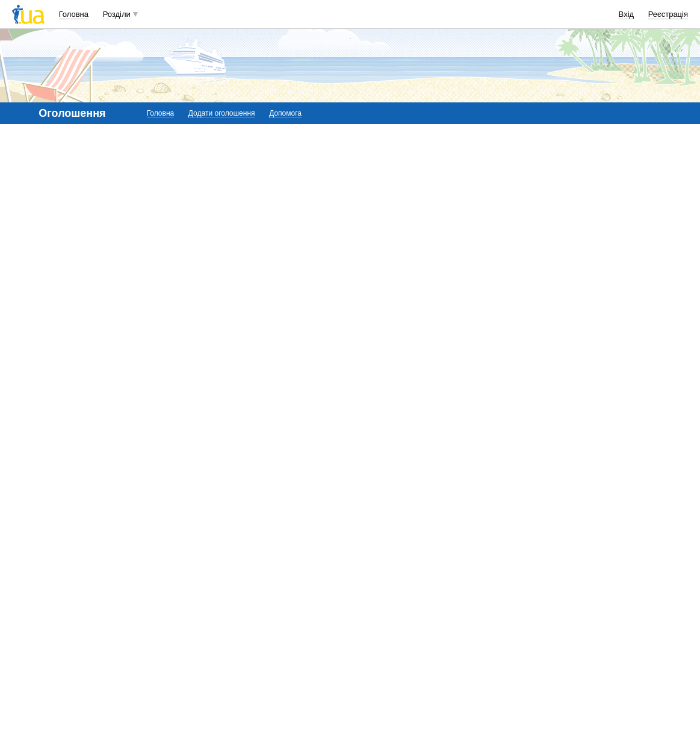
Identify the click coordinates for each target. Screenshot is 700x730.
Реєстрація (668, 14)
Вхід (627, 14)
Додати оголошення (222, 113)
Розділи (117, 14)
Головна (74, 14)
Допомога (285, 113)
